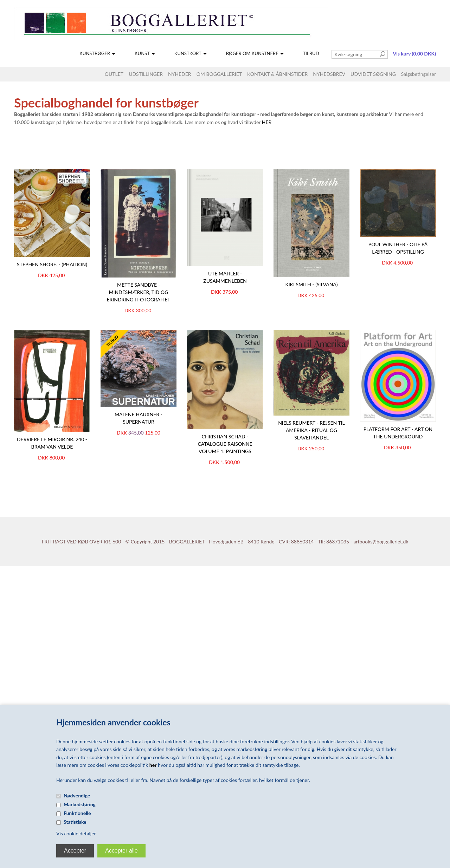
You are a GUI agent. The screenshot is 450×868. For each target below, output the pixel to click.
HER (267, 122)
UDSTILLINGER (146, 74)
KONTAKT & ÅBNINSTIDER (277, 74)
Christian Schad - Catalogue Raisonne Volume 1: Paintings (225, 444)
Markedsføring (80, 804)
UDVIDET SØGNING (373, 74)
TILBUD (311, 53)
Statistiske (75, 822)
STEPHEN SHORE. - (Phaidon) (52, 264)
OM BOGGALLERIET (219, 74)
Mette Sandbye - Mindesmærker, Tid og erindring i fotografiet (138, 292)
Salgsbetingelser (419, 74)
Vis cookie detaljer (76, 833)
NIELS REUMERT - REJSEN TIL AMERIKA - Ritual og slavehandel (311, 430)
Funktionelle (77, 813)
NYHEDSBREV (329, 74)
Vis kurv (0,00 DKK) (414, 54)
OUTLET (114, 74)
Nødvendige (77, 795)
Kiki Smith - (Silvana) (311, 284)
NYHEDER (180, 74)
